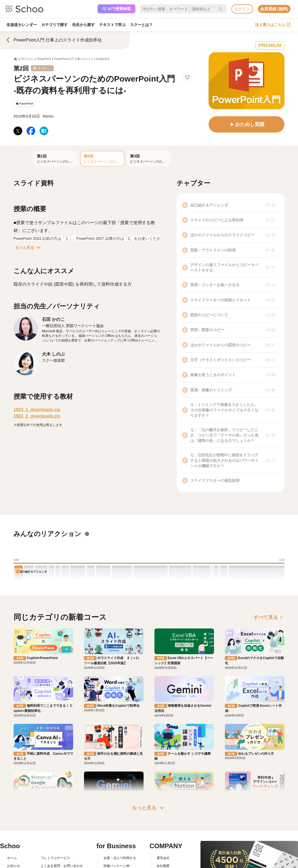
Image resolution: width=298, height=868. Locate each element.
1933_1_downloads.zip (37, 410)
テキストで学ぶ (112, 25)
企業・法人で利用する (120, 858)
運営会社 (163, 858)
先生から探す (83, 25)
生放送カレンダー (22, 25)
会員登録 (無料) (274, 9)
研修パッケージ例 (116, 866)
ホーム (12, 858)
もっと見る (29, 247)
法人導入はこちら (273, 25)
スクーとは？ (141, 25)
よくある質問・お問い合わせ (62, 866)
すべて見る (269, 617)
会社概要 (163, 866)
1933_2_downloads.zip (37, 416)
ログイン (242, 9)
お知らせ (14, 866)
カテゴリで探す (54, 25)
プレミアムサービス (55, 858)
